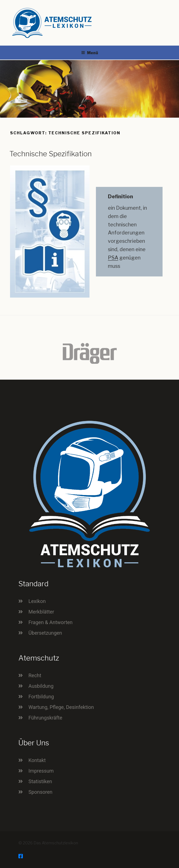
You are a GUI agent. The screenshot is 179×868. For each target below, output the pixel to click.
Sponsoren (40, 792)
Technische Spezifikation (51, 154)
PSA (113, 258)
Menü (90, 53)
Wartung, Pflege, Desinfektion (61, 707)
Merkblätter (41, 612)
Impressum (41, 771)
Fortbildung (41, 697)
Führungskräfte (45, 718)
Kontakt (37, 760)
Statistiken (40, 781)
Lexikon (37, 601)
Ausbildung (41, 686)
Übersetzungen (45, 633)
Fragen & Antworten (50, 622)
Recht (35, 675)
